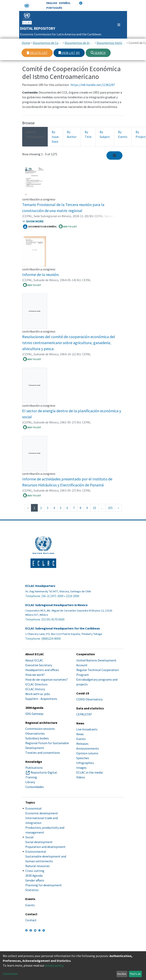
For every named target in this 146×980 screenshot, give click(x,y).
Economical (33, 808)
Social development (39, 842)
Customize (10, 974)
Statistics (32, 890)
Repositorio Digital (44, 772)
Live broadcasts (87, 729)
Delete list (37, 53)
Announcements (88, 748)
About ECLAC (34, 660)
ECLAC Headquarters (40, 586)
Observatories (35, 733)
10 (94, 508)
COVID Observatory (89, 699)
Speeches (83, 758)
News (80, 734)
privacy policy (54, 965)
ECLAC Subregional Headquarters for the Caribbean (63, 628)
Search (98, 53)
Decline (122, 974)
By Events (123, 134)
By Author (72, 134)
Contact (31, 920)
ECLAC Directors (36, 684)
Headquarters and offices (42, 670)
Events (81, 739)
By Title (88, 134)
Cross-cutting (35, 871)
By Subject (105, 134)
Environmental (36, 852)
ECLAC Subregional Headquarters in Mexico (57, 605)
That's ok (135, 974)
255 (110, 508)
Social (29, 837)
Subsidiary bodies (37, 738)
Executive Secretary (39, 665)
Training (31, 777)
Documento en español (40, 227)
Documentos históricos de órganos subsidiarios (111, 43)
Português (54, 8)
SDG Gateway (34, 714)
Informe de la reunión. (41, 274)
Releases (82, 744)
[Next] (118, 508)
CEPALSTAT (84, 714)
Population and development (45, 847)
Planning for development (44, 885)
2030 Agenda (34, 875)
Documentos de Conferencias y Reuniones (47, 43)
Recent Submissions (35, 134)
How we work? (35, 675)
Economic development (42, 813)
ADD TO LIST (68, 226)
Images (81, 768)
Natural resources (38, 866)
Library (30, 782)
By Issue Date (55, 137)
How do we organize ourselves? (47, 679)
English (52, 3)
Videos (81, 777)
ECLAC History (35, 689)
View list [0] (69, 53)
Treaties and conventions (43, 753)
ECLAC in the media (89, 772)
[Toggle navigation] (117, 25)
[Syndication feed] (114, 155)
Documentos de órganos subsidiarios (79, 43)
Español (65, 3)
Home (26, 43)
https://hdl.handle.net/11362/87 (93, 85)
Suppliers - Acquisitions (41, 699)
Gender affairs (35, 880)
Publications (34, 768)
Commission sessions (40, 729)
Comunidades (35, 787)
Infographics (85, 763)
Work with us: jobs (38, 694)
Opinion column (87, 753)
